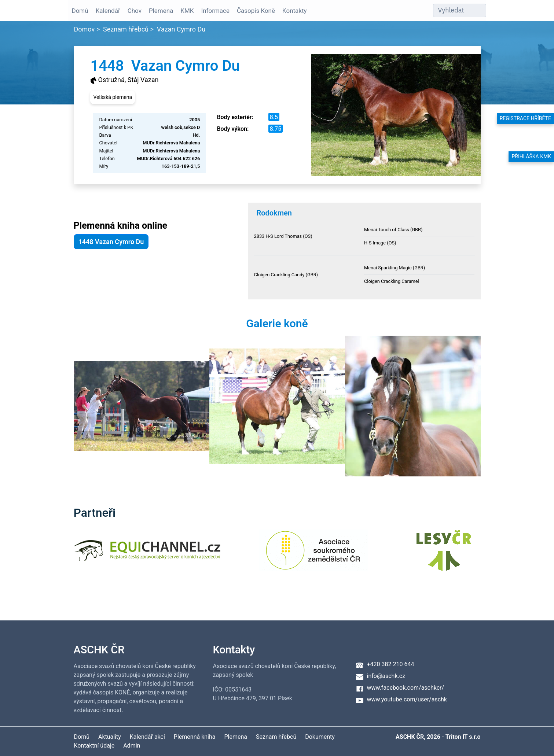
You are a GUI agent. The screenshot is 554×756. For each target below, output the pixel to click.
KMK (187, 11)
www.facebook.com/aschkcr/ (406, 688)
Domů (80, 11)
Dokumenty (320, 737)
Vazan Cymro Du (181, 29)
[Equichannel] (147, 555)
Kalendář (108, 11)
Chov (135, 11)
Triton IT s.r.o (463, 737)
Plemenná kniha (195, 737)
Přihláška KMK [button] (531, 156)
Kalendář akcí (147, 737)
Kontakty (295, 11)
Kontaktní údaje (94, 746)
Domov (85, 29)
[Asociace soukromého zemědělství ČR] (314, 555)
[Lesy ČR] (444, 555)
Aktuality (110, 737)
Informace (215, 11)
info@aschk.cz (386, 676)
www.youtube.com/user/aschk (407, 699)
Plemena (161, 11)
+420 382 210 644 (391, 664)
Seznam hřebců (126, 29)
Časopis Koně (256, 11)
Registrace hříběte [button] (525, 118)
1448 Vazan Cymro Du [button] (111, 242)
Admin (132, 746)
